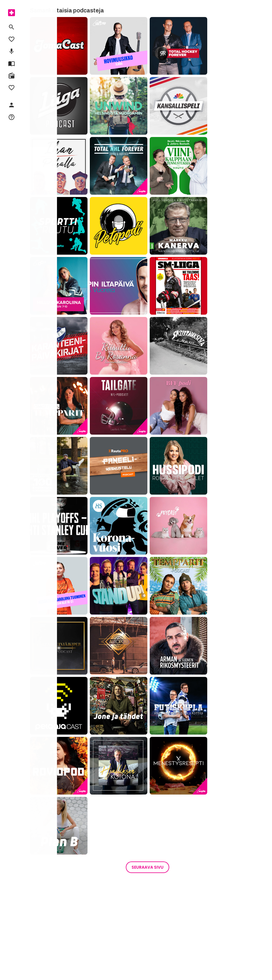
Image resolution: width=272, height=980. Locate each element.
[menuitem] (12, 13)
